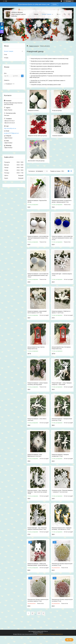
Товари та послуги (34, 46)
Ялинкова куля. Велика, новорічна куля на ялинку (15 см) (62, 600)
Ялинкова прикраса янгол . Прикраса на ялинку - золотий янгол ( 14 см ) (62, 529)
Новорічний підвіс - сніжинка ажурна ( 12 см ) (62, 275)
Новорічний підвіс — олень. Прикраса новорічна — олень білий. (62, 384)
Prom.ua (46, 631)
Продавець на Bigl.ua (38, 633)
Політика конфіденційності (57, 634)
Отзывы (6, 58)
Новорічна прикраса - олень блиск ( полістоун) (37, 420)
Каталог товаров (47, 14)
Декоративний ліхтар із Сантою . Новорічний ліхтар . (36, 348)
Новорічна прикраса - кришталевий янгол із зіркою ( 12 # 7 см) (37, 312)
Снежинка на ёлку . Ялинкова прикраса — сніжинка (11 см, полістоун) (62, 491)
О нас (6, 55)
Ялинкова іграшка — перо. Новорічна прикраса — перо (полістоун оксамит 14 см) (37, 492)
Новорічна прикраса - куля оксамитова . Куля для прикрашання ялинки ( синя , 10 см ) (62, 238)
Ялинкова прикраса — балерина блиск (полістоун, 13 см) (62, 420)
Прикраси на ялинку (33, 110)
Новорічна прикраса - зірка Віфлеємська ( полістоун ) (35, 455)
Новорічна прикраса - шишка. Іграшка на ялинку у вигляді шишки (38, 384)
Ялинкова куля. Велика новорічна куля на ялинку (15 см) (62, 564)
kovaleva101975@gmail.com (11, 133)
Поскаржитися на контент (44, 634)
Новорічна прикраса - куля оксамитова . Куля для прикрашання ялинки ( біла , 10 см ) (38, 238)
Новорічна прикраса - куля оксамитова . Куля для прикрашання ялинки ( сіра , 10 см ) (38, 275)
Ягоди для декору (57, 110)
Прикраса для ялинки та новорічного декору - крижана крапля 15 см (62, 201)
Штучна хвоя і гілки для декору (36, 161)
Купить (55, 4)
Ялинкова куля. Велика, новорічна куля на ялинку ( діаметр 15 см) (38, 600)
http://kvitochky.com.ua (10, 128)
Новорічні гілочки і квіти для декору (37, 136)
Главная (36, 14)
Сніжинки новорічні (57, 136)
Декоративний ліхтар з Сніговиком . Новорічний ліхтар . (61, 348)
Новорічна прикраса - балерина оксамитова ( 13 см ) (60, 455)
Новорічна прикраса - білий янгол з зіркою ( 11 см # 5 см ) (61, 312)
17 (39, 613)
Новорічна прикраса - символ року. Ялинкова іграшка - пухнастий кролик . (38, 564)
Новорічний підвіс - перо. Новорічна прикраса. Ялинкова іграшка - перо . (37, 529)
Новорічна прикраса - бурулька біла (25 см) (37, 201)
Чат (69, 640)
